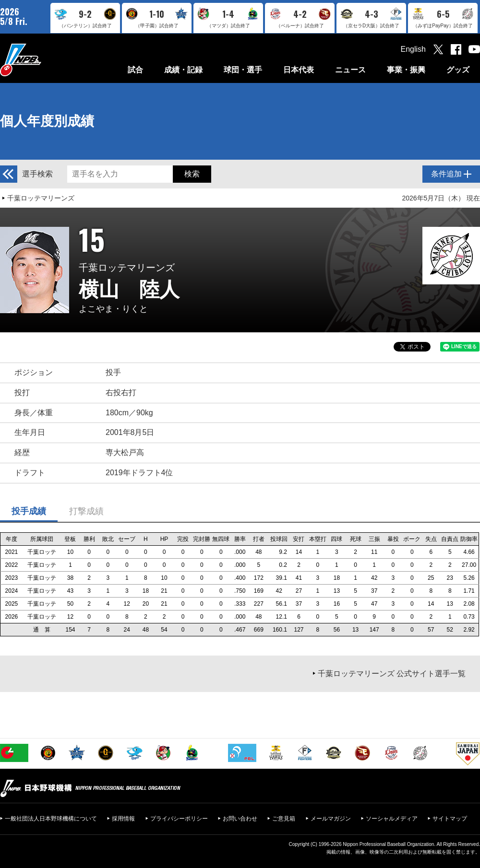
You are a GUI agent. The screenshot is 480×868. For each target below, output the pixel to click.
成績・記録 (183, 70)
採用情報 (123, 819)
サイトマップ (450, 819)
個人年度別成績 (47, 121)
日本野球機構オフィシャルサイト (45, 60)
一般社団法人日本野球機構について (51, 819)
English (413, 49)
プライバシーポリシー (179, 819)
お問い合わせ (240, 819)
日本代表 (299, 70)
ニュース (350, 70)
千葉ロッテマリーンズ (41, 198)
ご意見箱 (284, 819)
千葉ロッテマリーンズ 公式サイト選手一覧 (392, 674)
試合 (135, 70)
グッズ (458, 70)
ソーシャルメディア (392, 819)
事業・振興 (406, 70)
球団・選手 (243, 70)
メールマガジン (331, 819)
